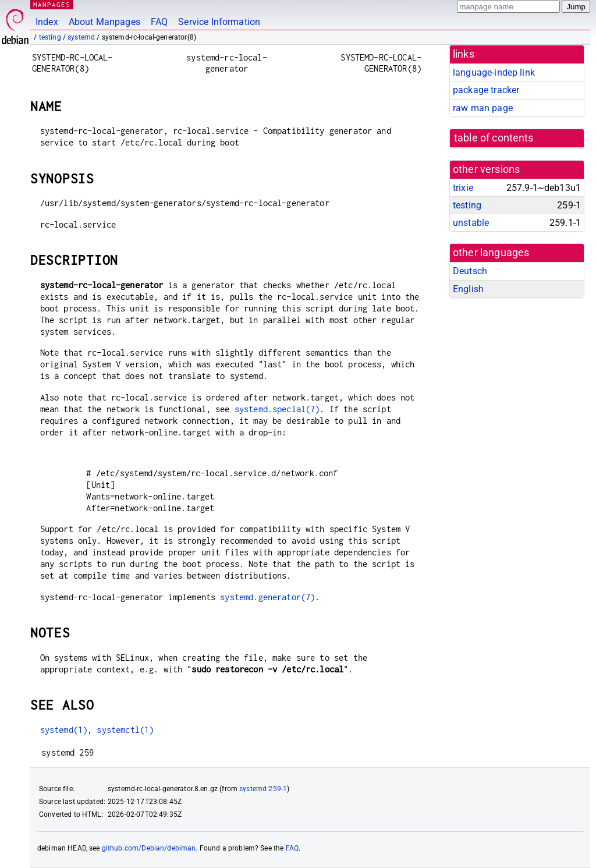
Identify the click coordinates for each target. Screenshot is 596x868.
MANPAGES (52, 4)
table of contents (494, 138)
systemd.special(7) (277, 409)
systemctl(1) (125, 730)
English (468, 289)
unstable (471, 223)
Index (47, 22)
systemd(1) (64, 730)
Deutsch (470, 271)
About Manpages (104, 22)
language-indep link (494, 72)
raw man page (483, 108)
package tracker (486, 90)
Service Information (219, 22)
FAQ (159, 22)
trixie (463, 188)
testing (50, 37)
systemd (81, 37)
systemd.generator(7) (267, 597)
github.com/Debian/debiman (149, 848)
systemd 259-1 (263, 789)
